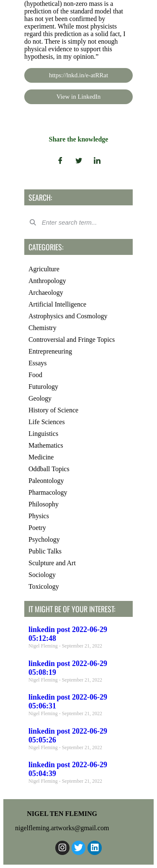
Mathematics (46, 445)
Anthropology (47, 281)
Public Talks (45, 551)
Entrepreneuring (50, 351)
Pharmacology (48, 492)
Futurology (43, 387)
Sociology (42, 575)
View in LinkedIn (79, 97)
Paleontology (46, 481)
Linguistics (43, 434)
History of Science (53, 410)
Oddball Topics (49, 469)
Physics (39, 516)
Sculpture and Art (52, 563)
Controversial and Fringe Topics (72, 340)
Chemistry (42, 328)
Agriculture (44, 269)
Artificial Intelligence (57, 304)
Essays (38, 363)
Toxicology (44, 586)
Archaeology (46, 292)
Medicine (41, 457)
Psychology (44, 539)
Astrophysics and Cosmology (68, 316)
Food (35, 375)
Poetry (37, 528)
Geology (40, 398)
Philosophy (44, 504)
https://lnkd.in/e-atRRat (78, 75)
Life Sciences (47, 422)
